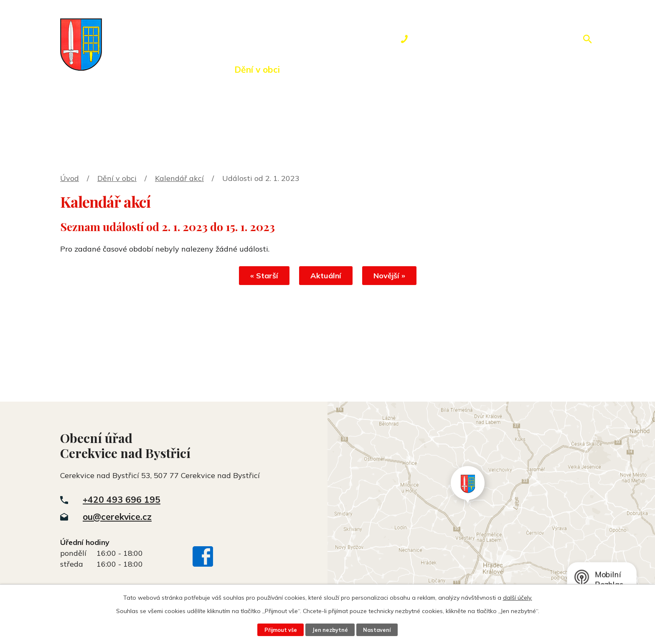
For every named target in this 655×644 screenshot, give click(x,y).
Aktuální (326, 276)
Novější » (389, 276)
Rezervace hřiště (384, 69)
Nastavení (377, 630)
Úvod (125, 69)
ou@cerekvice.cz (117, 517)
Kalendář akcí (179, 178)
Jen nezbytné (330, 630)
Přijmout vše (281, 630)
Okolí (314, 69)
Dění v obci (257, 69)
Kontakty (463, 69)
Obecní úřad (185, 69)
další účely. (518, 598)
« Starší (264, 276)
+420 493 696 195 (122, 499)
